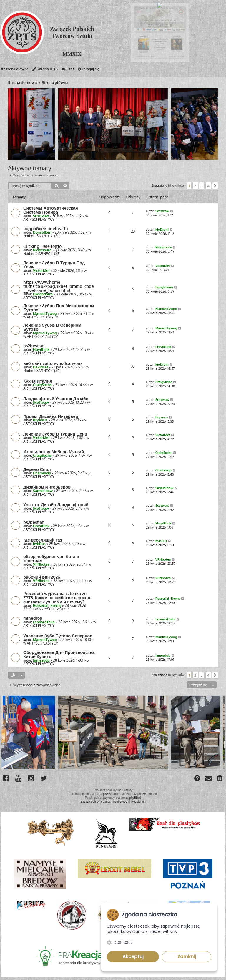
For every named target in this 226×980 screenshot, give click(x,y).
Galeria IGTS (45, 70)
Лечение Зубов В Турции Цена (55, 434)
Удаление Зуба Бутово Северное (58, 636)
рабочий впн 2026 (42, 577)
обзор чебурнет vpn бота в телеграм (51, 558)
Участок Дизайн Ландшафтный (56, 504)
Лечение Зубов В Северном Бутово (52, 327)
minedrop (33, 618)
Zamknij (187, 957)
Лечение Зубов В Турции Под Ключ (54, 265)
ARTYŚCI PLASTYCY (39, 219)
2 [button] (195, 186)
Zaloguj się (89, 70)
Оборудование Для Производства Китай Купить (59, 654)
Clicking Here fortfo (42, 246)
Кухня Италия (38, 381)
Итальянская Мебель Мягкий (54, 451)
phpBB (104, 794)
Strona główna (14, 70)
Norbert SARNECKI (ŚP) (42, 236)
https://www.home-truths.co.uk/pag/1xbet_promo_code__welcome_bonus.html (59, 286)
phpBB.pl (135, 798)
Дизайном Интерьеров (47, 487)
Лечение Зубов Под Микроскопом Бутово (59, 308)
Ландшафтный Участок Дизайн (56, 398)
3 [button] (202, 186)
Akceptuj (133, 957)
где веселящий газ (43, 540)
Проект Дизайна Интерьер (51, 416)
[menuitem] (220, 779)
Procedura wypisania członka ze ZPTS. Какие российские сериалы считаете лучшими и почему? (58, 597)
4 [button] (208, 186)
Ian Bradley (125, 790)
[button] (215, 186)
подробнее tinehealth (46, 228)
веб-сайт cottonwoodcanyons (53, 363)
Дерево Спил (37, 469)
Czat (68, 70)
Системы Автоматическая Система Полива (51, 210)
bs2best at (33, 346)
